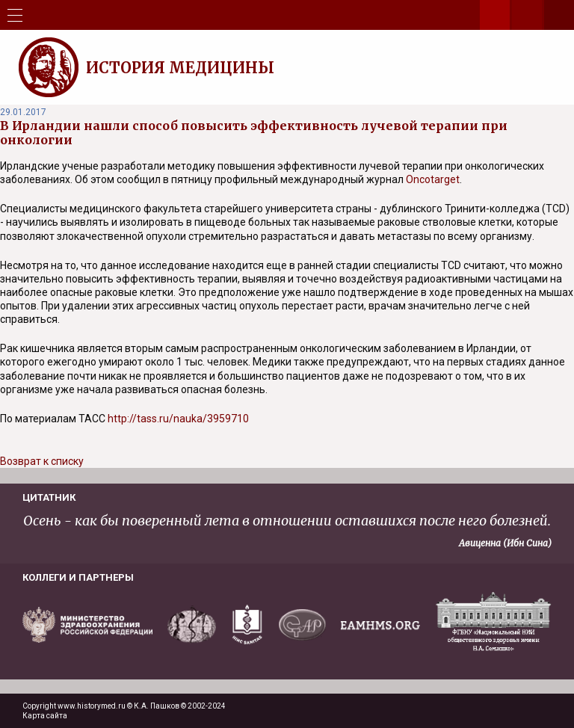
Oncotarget (433, 179)
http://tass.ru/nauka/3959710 (178, 419)
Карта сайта (45, 716)
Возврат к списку (42, 461)
